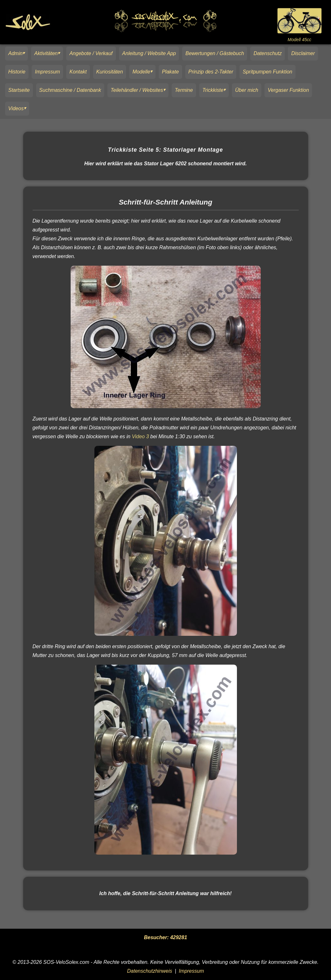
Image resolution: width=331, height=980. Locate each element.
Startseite (19, 90)
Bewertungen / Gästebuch (215, 53)
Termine (184, 90)
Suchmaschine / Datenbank (70, 90)
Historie (17, 72)
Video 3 (140, 436)
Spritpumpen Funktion (267, 72)
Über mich (247, 90)
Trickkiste (213, 90)
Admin (15, 53)
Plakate (170, 72)
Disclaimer (303, 53)
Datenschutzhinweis (150, 971)
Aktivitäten (46, 53)
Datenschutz (267, 53)
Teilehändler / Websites (137, 90)
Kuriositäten (110, 72)
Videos (16, 108)
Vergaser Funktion (288, 90)
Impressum (47, 72)
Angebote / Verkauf (91, 53)
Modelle (141, 72)
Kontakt (78, 72)
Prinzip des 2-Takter (211, 72)
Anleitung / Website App (149, 53)
